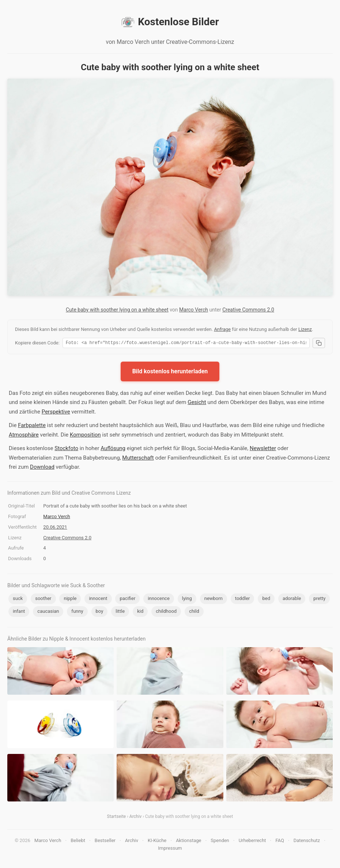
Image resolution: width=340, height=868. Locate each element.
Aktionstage (188, 841)
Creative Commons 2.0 (248, 310)
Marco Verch (194, 310)
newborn (214, 599)
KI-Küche (157, 841)
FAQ (279, 841)
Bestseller (105, 841)
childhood (166, 612)
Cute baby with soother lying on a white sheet (117, 310)
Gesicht (197, 403)
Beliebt (78, 841)
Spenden (220, 841)
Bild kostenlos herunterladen (170, 372)
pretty (319, 599)
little (120, 612)
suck (18, 599)
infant (19, 612)
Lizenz (305, 329)
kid (140, 612)
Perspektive (56, 413)
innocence (159, 599)
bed (266, 599)
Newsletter (263, 449)
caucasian (48, 612)
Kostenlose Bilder (170, 22)
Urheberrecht (252, 841)
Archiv (135, 818)
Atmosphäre (24, 436)
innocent (98, 599)
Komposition (85, 436)
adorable (292, 599)
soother (43, 599)
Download (42, 468)
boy (100, 612)
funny (77, 612)
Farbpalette (32, 426)
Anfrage (222, 329)
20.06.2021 (55, 528)
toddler (243, 599)
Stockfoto (66, 449)
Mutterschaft (138, 459)
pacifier (127, 599)
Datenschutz (307, 841)
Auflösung (113, 449)
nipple (70, 599)
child (194, 612)
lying (187, 599)
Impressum (170, 849)
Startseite (117, 818)
